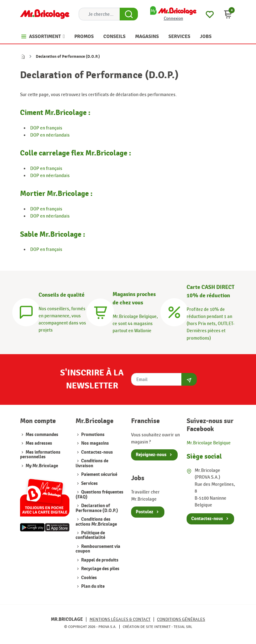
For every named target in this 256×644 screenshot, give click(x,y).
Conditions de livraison (92, 463)
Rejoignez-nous (151, 455)
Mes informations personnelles (40, 455)
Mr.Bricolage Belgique (209, 443)
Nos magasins (95, 443)
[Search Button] (129, 14)
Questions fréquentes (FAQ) (99, 494)
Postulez (145, 512)
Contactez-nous (97, 452)
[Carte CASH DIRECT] (174, 311)
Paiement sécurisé (99, 475)
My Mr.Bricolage (42, 466)
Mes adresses (39, 443)
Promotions (92, 435)
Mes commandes (42, 435)
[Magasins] (100, 311)
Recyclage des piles (100, 569)
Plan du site (92, 586)
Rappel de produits (99, 560)
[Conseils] (26, 311)
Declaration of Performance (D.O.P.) (97, 508)
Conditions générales (181, 619)
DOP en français (46, 128)
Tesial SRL (183, 627)
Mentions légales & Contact (120, 619)
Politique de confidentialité (90, 535)
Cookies (89, 578)
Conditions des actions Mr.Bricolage (96, 522)
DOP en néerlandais (50, 135)
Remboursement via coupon (98, 549)
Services (89, 483)
